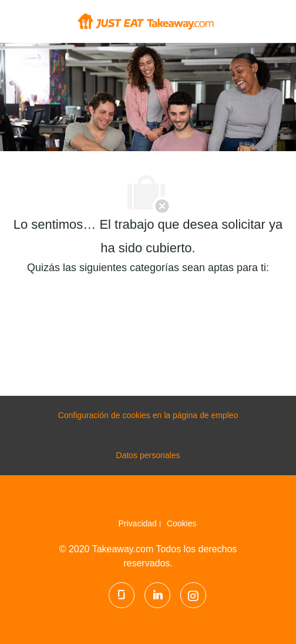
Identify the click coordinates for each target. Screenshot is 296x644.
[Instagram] (193, 595)
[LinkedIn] (157, 595)
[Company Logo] (145, 21)
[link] (139, 523)
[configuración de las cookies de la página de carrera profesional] (148, 416)
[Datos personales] (148, 456)
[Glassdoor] (122, 595)
